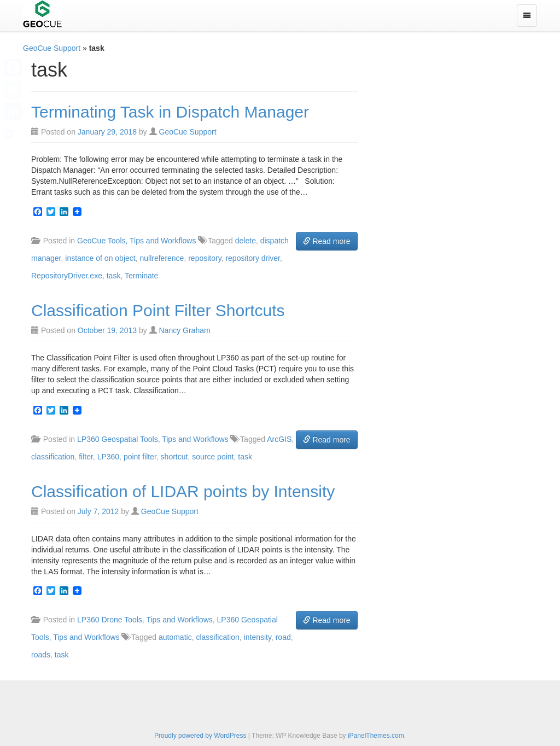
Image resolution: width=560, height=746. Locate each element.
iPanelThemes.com (376, 736)
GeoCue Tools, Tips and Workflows (136, 241)
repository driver (253, 258)
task (114, 276)
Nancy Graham (184, 330)
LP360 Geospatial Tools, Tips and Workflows (153, 439)
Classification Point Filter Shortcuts (158, 310)
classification (53, 457)
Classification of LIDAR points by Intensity (183, 491)
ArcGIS (279, 439)
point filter (140, 457)
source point (213, 457)
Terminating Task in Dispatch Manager (170, 112)
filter (86, 457)
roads (41, 655)
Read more (327, 241)
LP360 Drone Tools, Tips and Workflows (145, 620)
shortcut (174, 457)
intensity (258, 637)
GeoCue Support (52, 48)
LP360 (108, 457)
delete (246, 241)
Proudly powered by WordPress (200, 736)
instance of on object (100, 258)
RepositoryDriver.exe (67, 276)
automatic (175, 637)
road (283, 637)
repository (205, 258)
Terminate (141, 276)
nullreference (162, 258)
